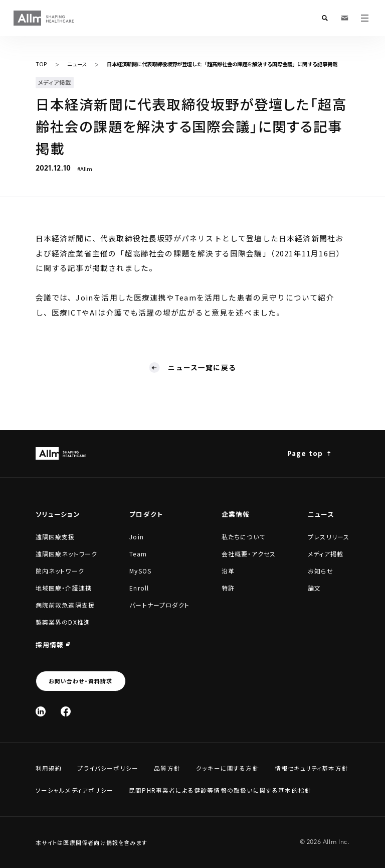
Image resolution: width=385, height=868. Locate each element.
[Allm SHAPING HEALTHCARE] (44, 18)
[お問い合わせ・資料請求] (345, 18)
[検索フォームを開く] (325, 18)
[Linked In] (41, 711)
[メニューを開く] (365, 18)
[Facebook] (66, 711)
